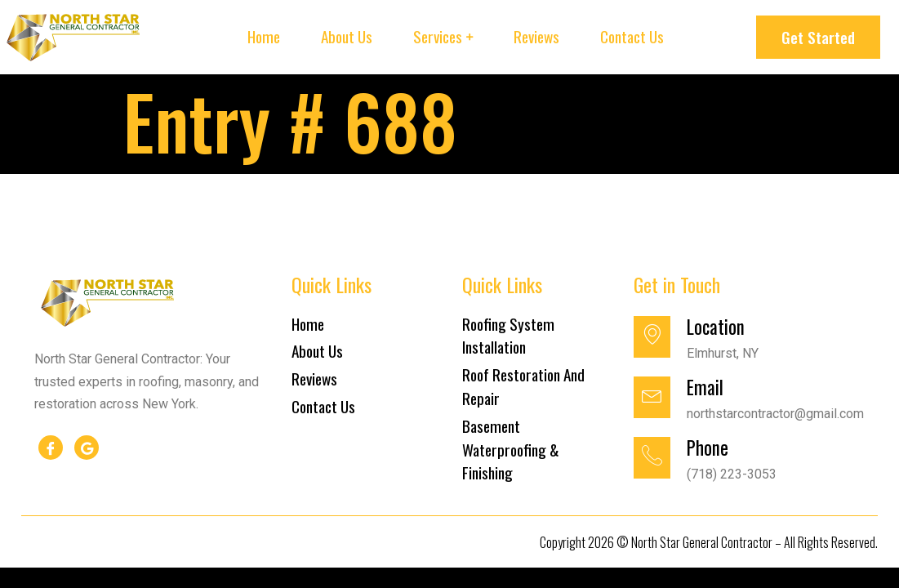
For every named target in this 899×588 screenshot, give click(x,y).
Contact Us (632, 37)
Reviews (536, 37)
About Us (347, 37)
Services (438, 37)
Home (264, 37)
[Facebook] (51, 448)
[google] (87, 448)
